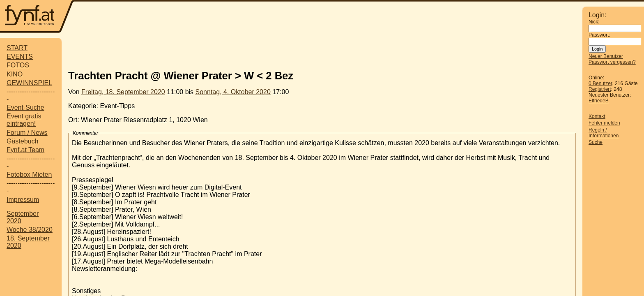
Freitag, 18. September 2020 (123, 92)
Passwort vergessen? (612, 62)
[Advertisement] (328, 17)
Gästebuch (22, 141)
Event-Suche (25, 108)
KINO (15, 74)
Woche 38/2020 (30, 230)
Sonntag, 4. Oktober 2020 (233, 92)
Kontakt (597, 116)
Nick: (594, 22)
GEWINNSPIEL (29, 83)
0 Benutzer (600, 83)
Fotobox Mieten (29, 175)
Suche (596, 142)
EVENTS (20, 57)
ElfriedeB (599, 101)
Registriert (600, 89)
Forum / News (27, 133)
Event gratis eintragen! (24, 120)
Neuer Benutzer (606, 56)
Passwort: (599, 35)
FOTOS (18, 65)
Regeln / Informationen (604, 133)
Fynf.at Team (25, 150)
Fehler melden (604, 123)
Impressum (23, 200)
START (17, 48)
